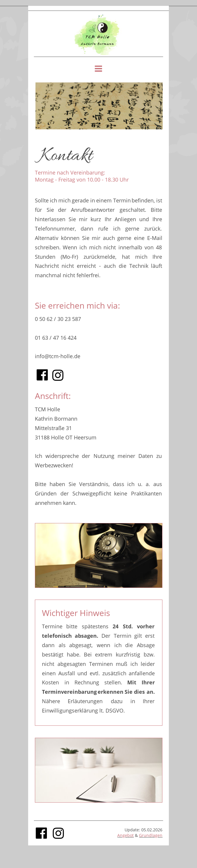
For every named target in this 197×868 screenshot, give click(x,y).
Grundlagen (151, 835)
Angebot (125, 835)
